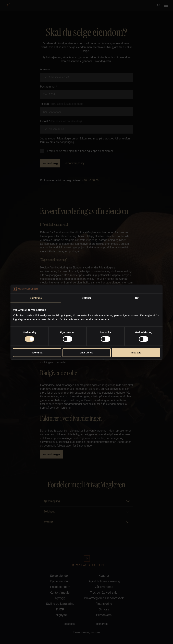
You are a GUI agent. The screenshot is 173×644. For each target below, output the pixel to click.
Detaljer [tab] (86, 298)
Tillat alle (136, 353)
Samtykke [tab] (36, 298)
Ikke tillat (37, 353)
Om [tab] (137, 298)
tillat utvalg (86, 353)
